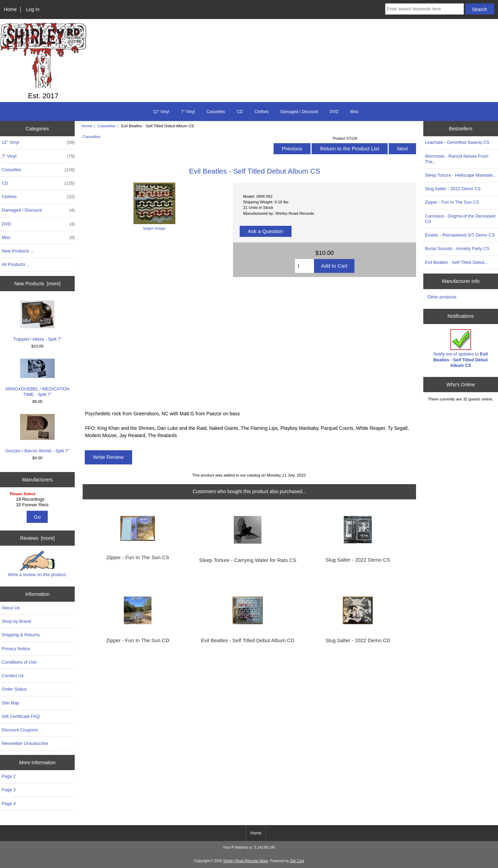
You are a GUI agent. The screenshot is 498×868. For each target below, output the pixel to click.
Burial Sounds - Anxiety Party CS (457, 248)
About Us (11, 608)
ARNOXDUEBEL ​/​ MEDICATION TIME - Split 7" (37, 378)
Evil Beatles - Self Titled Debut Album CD (248, 640)
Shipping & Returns (21, 635)
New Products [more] (37, 284)
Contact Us (13, 676)
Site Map (10, 703)
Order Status (14, 689)
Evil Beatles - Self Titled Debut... (456, 262)
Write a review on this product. (37, 564)
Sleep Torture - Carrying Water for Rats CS (248, 560)
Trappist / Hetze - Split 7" (38, 321)
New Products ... (18, 251)
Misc (355, 112)
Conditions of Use (19, 662)
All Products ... (16, 264)
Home (10, 9)
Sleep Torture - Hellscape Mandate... (461, 175)
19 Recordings (38, 499)
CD (240, 112)
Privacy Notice (16, 649)
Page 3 (9, 790)
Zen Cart (297, 861)
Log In (33, 9)
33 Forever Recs (38, 505)
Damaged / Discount (299, 112)
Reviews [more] (37, 538)
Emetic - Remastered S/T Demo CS (460, 235)
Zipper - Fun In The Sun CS (138, 557)
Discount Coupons (20, 730)
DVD (334, 112)
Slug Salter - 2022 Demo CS (358, 560)
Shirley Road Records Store (245, 861)
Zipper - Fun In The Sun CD (138, 640)
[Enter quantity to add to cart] (305, 266)
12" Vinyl (161, 112)
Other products (442, 297)
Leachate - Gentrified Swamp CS (457, 142)
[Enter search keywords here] (425, 9)
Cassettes (107, 126)
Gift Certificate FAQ (21, 716)
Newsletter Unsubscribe (25, 743)
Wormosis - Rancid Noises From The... (457, 159)
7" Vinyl (188, 112)
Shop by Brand (16, 621)
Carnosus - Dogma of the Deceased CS (460, 219)
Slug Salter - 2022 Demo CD (358, 640)
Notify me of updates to (460, 349)
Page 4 (9, 804)
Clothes (262, 112)
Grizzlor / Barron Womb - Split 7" (37, 434)
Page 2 (9, 776)
